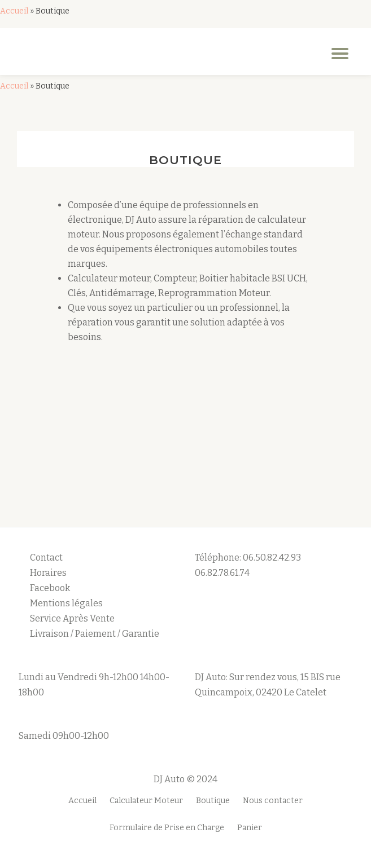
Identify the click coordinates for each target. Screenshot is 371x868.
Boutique (213, 801)
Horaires (48, 573)
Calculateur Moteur (146, 801)
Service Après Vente (72, 618)
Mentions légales (67, 603)
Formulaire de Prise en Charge (167, 828)
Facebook (50, 588)
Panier (250, 828)
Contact (46, 558)
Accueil (14, 11)
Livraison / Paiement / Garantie (95, 634)
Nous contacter (273, 801)
